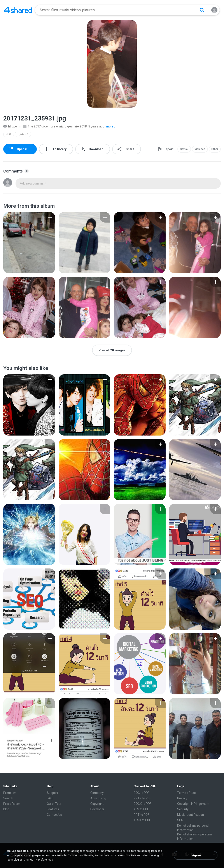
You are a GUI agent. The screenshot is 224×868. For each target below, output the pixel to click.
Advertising (98, 798)
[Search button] (202, 10)
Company (97, 793)
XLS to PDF (141, 809)
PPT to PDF (141, 815)
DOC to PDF (142, 793)
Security (183, 809)
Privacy (182, 798)
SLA (180, 820)
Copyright (97, 804)
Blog (6, 809)
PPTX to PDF (142, 798)
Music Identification (191, 815)
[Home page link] (18, 10)
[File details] (29, 243)
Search (8, 798)
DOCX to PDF (143, 804)
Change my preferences (38, 860)
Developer (97, 809)
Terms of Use (186, 793)
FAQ (50, 798)
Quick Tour (54, 804)
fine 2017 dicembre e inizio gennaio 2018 (55, 126)
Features (53, 809)
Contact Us (54, 815)
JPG (9, 134)
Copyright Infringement (193, 804)
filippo (10, 126)
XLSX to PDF (142, 820)
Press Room (12, 804)
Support (52, 793)
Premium (10, 793)
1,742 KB (23, 134)
